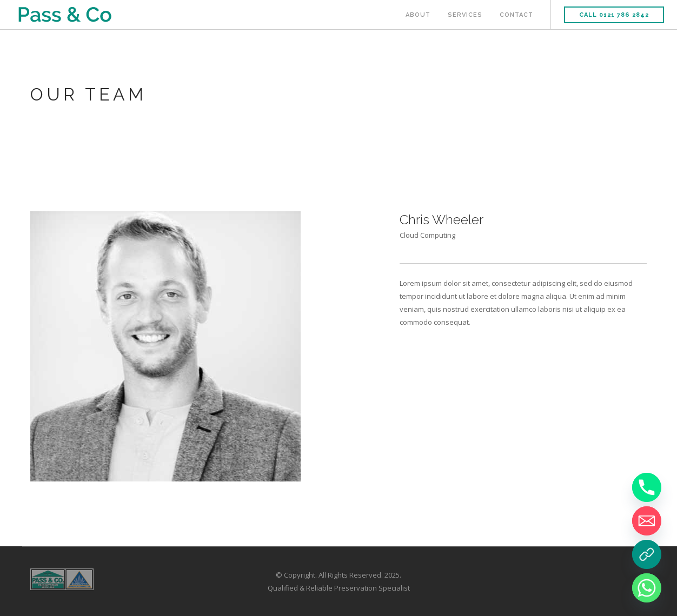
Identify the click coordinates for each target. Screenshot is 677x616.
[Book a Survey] (647, 554)
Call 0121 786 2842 (614, 15)
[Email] (647, 521)
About (418, 15)
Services (465, 15)
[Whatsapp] (647, 588)
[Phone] (647, 487)
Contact (516, 15)
